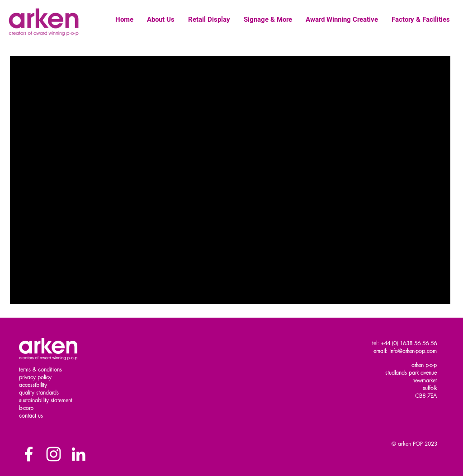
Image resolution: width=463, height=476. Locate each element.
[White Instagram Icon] (54, 454)
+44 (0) (390, 343)
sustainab (30, 400)
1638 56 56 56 (418, 343)
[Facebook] (29, 454)
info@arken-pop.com (413, 351)
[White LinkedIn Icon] (78, 454)
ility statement (57, 400)
